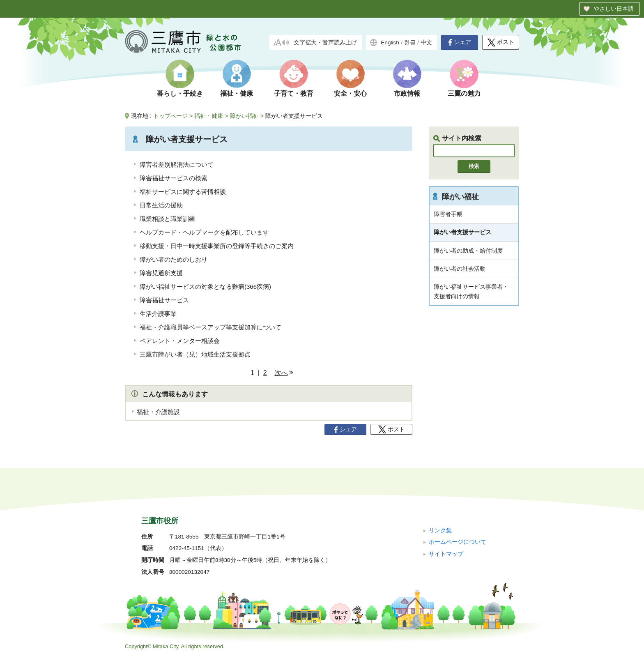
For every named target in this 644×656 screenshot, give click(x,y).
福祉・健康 (237, 93)
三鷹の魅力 (464, 93)
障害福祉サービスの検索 (174, 178)
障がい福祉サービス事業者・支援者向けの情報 (471, 291)
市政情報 (407, 93)
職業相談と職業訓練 (167, 219)
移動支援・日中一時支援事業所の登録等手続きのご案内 (217, 246)
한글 (410, 43)
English (390, 43)
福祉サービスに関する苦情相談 (183, 192)
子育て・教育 (294, 93)
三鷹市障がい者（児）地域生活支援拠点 (195, 354)
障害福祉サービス (164, 300)
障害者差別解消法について (180, 165)
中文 (426, 43)
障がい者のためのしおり (174, 259)
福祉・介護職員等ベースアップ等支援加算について (210, 327)
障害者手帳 (448, 214)
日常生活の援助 (161, 205)
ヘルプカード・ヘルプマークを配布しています (204, 232)
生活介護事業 (158, 314)
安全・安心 (350, 93)
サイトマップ (446, 554)
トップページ (170, 116)
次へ (281, 373)
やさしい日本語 (614, 9)
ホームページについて (458, 542)
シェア (460, 42)
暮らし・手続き (180, 93)
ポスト (501, 43)
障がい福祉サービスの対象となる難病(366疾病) (205, 287)
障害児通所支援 (161, 273)
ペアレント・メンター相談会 (180, 341)
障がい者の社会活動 (460, 269)
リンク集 (440, 531)
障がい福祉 (244, 116)
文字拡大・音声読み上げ (325, 43)
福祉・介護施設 (158, 412)
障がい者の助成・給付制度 (468, 251)
